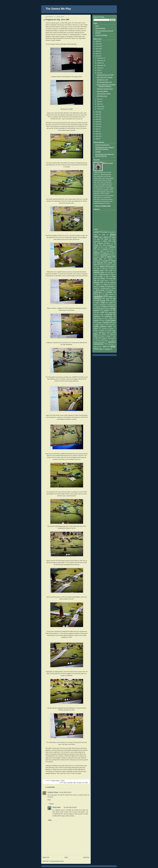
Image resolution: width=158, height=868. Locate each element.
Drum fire (105, 269)
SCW (97, 324)
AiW (102, 247)
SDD (102, 324)
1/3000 (95, 235)
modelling (98, 296)
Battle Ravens (110, 251)
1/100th (96, 232)
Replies (52, 804)
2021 (97, 54)
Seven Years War (110, 324)
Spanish (102, 330)
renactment (97, 316)
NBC (75, 783)
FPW (107, 276)
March (99, 104)
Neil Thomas (101, 300)
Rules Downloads (100, 28)
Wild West (111, 344)
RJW (106, 318)
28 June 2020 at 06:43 (70, 807)
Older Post (86, 857)
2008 (97, 139)
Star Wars (102, 332)
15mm (113, 234)
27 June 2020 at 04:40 (65, 792)
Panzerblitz (103, 305)
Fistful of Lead (104, 274)
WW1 (105, 346)
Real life (109, 314)
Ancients (113, 247)
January (100, 109)
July (99, 70)
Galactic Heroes (104, 280)
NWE (103, 303)
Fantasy (95, 274)
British (109, 257)
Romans (96, 320)
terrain (104, 334)
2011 (97, 131)
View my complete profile (103, 206)
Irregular (96, 286)
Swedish (108, 332)
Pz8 (98, 312)
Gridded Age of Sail (102, 80)
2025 (97, 44)
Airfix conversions (108, 245)
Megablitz (98, 152)
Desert (102, 266)
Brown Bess (98, 259)
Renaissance (108, 316)
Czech (97, 267)
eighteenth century (99, 272)
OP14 (111, 303)
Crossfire (108, 265)
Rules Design (111, 320)
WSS (100, 347)
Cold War (70, 783)
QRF (102, 312)
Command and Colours (105, 263)
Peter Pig (113, 307)
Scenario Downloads (101, 35)
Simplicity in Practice (108, 328)
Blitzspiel (96, 255)
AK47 (106, 247)
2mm (98, 239)
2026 (97, 41)
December (100, 58)
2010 (97, 134)
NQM (97, 303)
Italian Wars (111, 286)
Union (114, 336)
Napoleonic (98, 298)
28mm (114, 237)
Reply (49, 800)
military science (109, 294)
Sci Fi (114, 322)
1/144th (105, 232)
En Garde (111, 272)
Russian (79, 783)
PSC (114, 310)
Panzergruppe (112, 305)
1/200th (112, 232)
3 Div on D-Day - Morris (104, 94)
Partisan (98, 307)
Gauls (112, 280)
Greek (98, 284)
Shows (96, 328)
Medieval (111, 290)
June (99, 73)
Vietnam (104, 338)
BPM (102, 257)
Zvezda (107, 349)
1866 (100, 237)
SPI (96, 332)
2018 (97, 114)
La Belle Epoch (105, 288)
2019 (97, 112)
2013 (97, 127)
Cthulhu (114, 265)
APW (99, 249)
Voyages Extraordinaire (102, 340)
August (99, 68)
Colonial (113, 261)
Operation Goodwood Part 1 (105, 89)
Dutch (112, 269)
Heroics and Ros (108, 284)
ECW (111, 271)
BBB (113, 253)
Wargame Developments (102, 145)
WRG (95, 347)
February (100, 107)
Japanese (96, 288)
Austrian (105, 249)
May (99, 99)
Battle (102, 251)
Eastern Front (99, 270)
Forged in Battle (98, 276)
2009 (97, 136)
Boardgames (104, 255)
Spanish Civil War (111, 330)
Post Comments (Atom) (57, 861)
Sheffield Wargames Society (103, 326)
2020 (97, 56)
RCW (102, 314)
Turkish (108, 336)
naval (107, 299)
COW (95, 265)
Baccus (96, 251)
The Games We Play (58, 9)
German (96, 282)
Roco (111, 318)
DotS (98, 269)
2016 (97, 119)
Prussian (106, 310)
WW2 (113, 346)
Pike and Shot (100, 308)
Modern (111, 297)
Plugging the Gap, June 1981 (105, 75)
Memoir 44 (97, 294)
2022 (97, 51)
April (99, 102)
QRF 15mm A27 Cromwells (105, 77)
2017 (97, 117)
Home (66, 857)
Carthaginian (97, 261)
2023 (97, 49)
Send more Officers (102, 91)
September (101, 65)
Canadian (110, 259)
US (83, 783)
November (100, 61)
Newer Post (46, 857)
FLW (112, 274)
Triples (102, 336)
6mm (65, 783)
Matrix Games (100, 290)
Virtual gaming (112, 338)
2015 (97, 122)
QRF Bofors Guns (102, 96)
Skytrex (96, 330)
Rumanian (99, 322)
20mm (106, 237)
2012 (97, 129)
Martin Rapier (57, 807)
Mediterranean (98, 292)
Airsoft (95, 247)
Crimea (102, 265)
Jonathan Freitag (53, 792)
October (100, 63)
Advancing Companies (104, 243)
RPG (103, 320)
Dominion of (112, 267)
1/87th (104, 235)
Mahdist (114, 288)
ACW (114, 241)
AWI (112, 249)
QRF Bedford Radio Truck (104, 82)
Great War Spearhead (110, 282)
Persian (104, 307)
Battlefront (97, 253)
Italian (103, 286)
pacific (95, 305)
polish (107, 308)
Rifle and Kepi (98, 318)
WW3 (86, 783)
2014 (97, 124)
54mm (106, 239)
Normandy (113, 301)
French (103, 278)
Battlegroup (106, 253)
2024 (97, 46)
